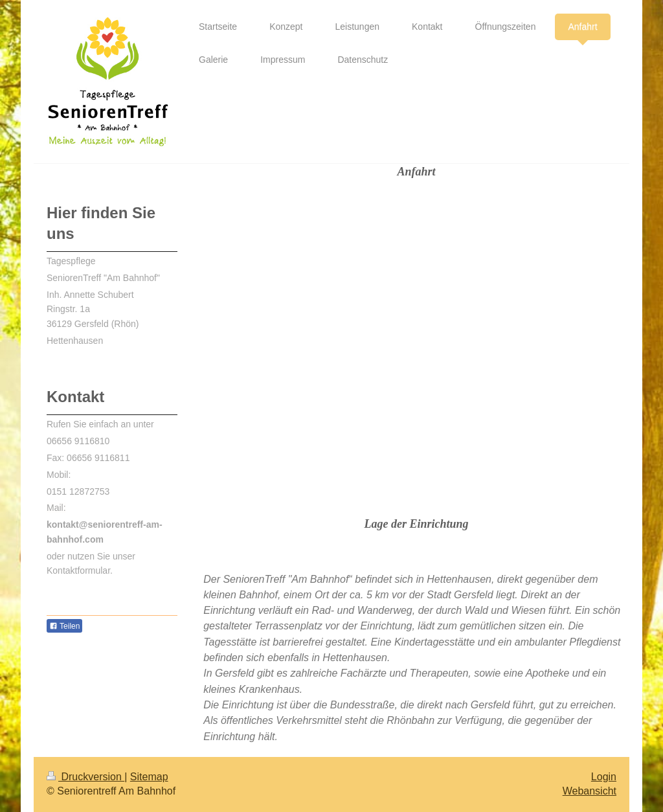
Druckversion (85, 777)
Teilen (64, 626)
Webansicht (590, 791)
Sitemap (149, 777)
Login (604, 777)
